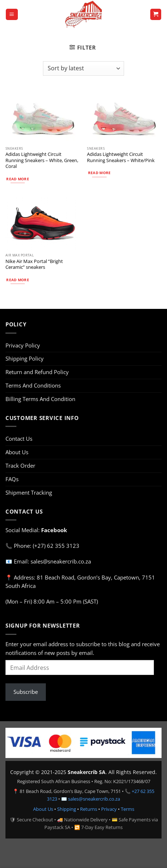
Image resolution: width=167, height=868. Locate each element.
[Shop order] (83, 68)
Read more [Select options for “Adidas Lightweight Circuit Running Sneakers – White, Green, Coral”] (18, 179)
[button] (12, 14)
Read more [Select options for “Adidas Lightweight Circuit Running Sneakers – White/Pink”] (100, 173)
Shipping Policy (25, 358)
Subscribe (26, 692)
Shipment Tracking (29, 492)
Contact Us (19, 439)
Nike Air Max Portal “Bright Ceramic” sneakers (34, 264)
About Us (17, 452)
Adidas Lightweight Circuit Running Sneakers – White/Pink (121, 157)
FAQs (12, 479)
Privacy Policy (23, 345)
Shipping (67, 809)
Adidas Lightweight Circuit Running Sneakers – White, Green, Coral (42, 160)
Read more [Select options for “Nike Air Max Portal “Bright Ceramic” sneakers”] (18, 280)
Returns (89, 809)
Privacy (109, 809)
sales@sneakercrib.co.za (94, 799)
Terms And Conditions (33, 385)
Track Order (20, 466)
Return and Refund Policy (37, 372)
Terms (128, 809)
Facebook (54, 530)
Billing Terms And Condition (40, 399)
